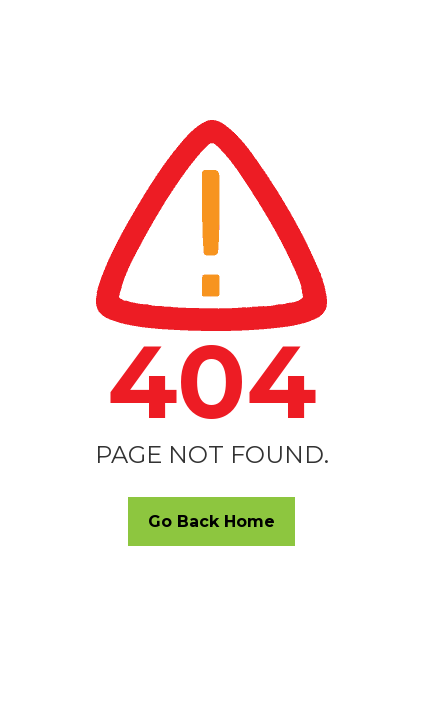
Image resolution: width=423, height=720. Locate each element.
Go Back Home (211, 521)
